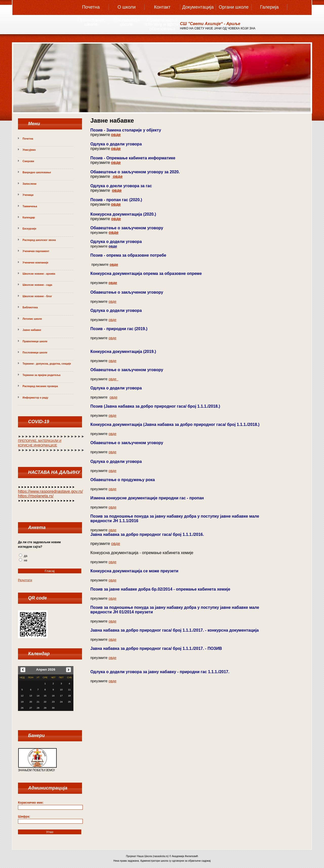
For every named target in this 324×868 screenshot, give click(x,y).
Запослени (29, 184)
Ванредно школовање (37, 172)
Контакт (162, 7)
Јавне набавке (32, 330)
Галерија (269, 7)
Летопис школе (32, 319)
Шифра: (24, 817)
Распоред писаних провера (40, 386)
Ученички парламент (36, 251)
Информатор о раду (35, 398)
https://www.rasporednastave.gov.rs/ (50, 491)
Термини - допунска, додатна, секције (47, 364)
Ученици (28, 195)
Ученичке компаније (35, 263)
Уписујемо (29, 150)
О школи (127, 7)
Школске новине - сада (37, 285)
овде (116, 135)
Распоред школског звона (39, 240)
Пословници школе (127, 22)
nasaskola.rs (161, 856)
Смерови (28, 161)
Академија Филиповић (185, 856)
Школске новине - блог (37, 296)
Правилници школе (91, 22)
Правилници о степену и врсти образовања (162, 22)
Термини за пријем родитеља (42, 375)
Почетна (91, 7)
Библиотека (30, 307)
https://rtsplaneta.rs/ (36, 496)
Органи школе (234, 7)
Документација (198, 7)
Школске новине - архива (39, 274)
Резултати (25, 580)
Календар (29, 218)
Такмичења (30, 206)
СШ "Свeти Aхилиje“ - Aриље (210, 24)
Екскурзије (29, 229)
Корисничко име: (31, 803)
